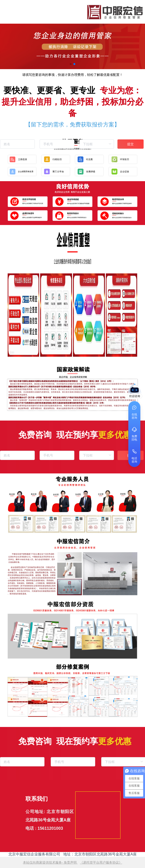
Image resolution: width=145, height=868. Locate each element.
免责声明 (70, 862)
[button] (71, 64)
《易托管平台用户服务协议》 (101, 862)
